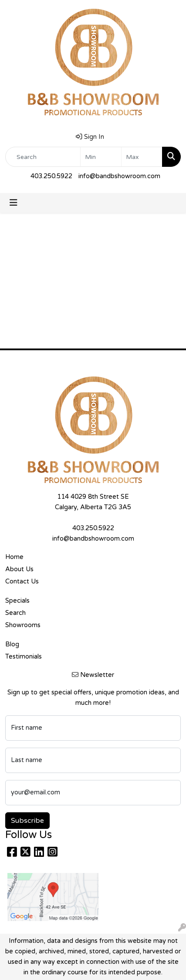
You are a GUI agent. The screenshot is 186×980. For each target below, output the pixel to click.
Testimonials (24, 657)
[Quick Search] (43, 157)
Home (14, 557)
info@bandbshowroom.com (119, 176)
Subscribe (27, 821)
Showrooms (23, 625)
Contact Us (22, 581)
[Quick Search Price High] (142, 157)
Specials (17, 601)
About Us (19, 569)
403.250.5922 (51, 176)
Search (15, 613)
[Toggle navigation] (14, 203)
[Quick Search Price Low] (101, 157)
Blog (12, 644)
